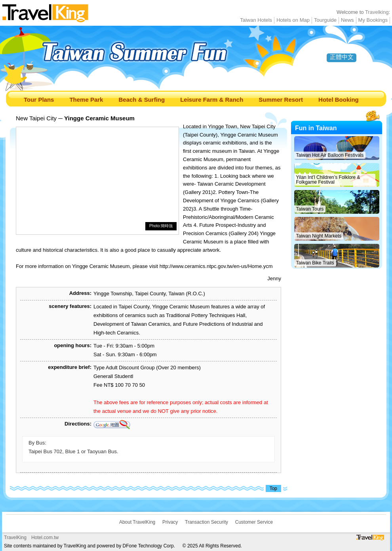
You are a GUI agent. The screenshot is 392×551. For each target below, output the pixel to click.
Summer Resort (281, 100)
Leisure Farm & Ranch (212, 100)
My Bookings (373, 20)
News (347, 20)
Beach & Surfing (142, 100)
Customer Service (254, 522)
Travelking (377, 12)
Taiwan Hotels (256, 20)
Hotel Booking (339, 100)
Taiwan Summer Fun (160, 58)
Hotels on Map (293, 20)
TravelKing (15, 538)
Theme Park (86, 100)
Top (273, 488)
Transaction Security (206, 522)
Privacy (170, 522)
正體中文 (342, 57)
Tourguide (325, 20)
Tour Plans (39, 100)
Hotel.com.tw (45, 538)
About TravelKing (137, 522)
